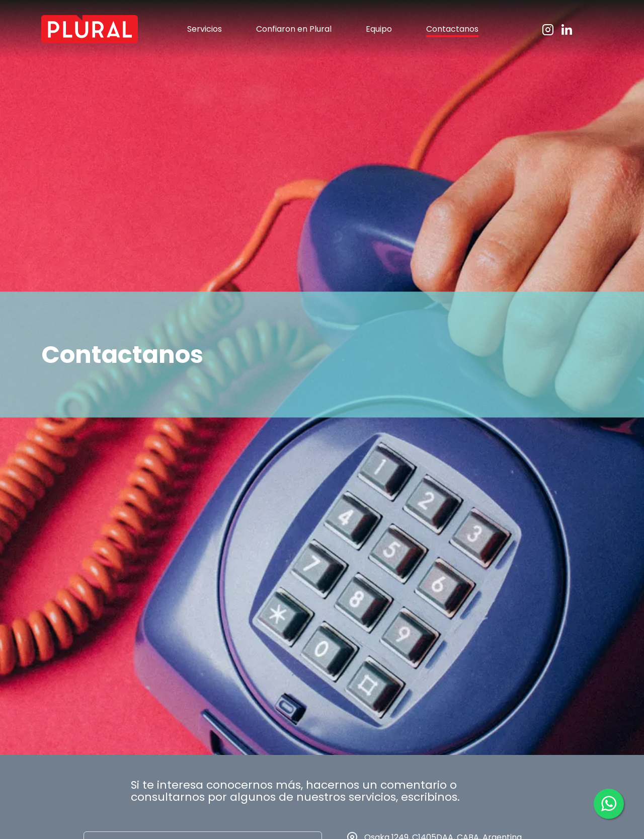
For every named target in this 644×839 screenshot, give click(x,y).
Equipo (379, 29)
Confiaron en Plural (294, 29)
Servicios (205, 29)
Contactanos (452, 29)
